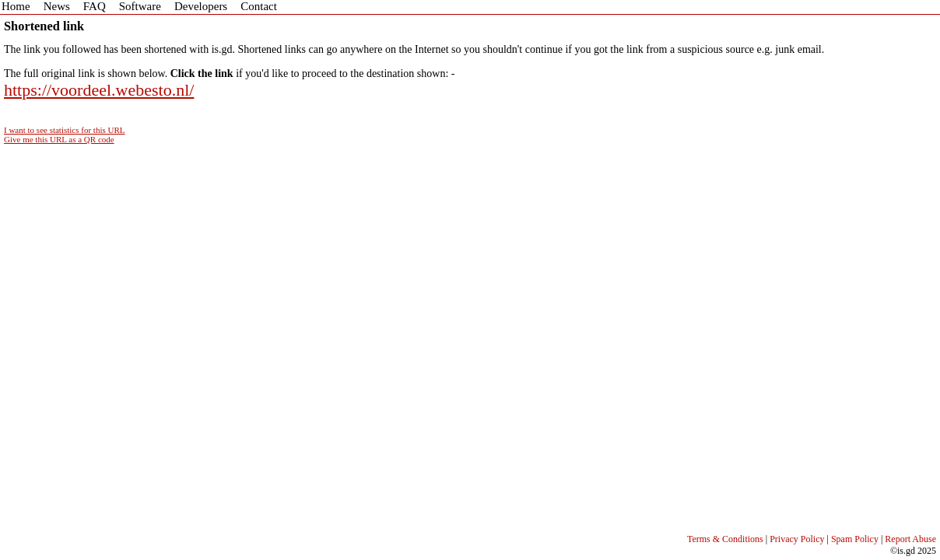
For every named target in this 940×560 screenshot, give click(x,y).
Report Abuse (910, 539)
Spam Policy (855, 539)
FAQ (95, 6)
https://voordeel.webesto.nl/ (99, 90)
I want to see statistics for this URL (65, 130)
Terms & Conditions (725, 539)
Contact (259, 6)
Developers (201, 6)
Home (16, 6)
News (57, 6)
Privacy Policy (797, 539)
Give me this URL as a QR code (59, 139)
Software (140, 6)
